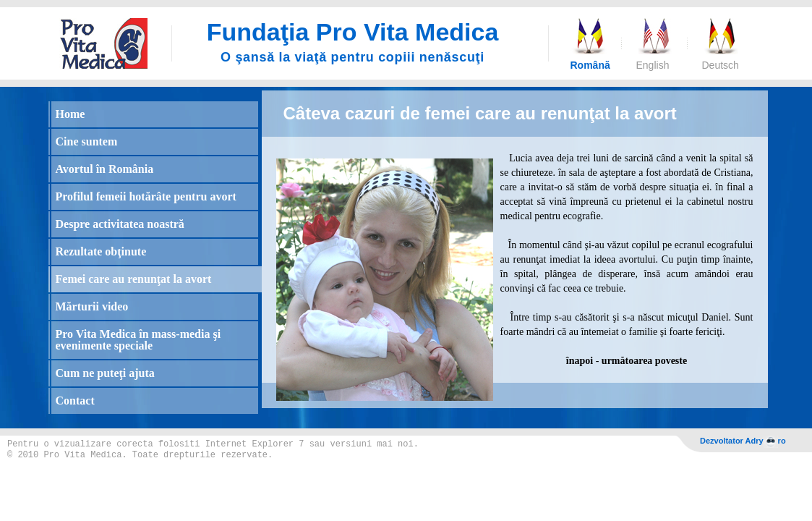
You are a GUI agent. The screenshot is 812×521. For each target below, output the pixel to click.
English (653, 65)
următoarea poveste (644, 361)
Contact (75, 401)
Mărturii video (92, 306)
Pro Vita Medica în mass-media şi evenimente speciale (138, 340)
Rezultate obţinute (101, 251)
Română (589, 65)
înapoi (580, 361)
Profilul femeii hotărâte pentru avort (146, 196)
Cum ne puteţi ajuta (105, 373)
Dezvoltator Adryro (743, 442)
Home (70, 114)
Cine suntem (87, 141)
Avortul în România (105, 169)
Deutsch (720, 65)
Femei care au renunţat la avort (134, 279)
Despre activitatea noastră (120, 224)
